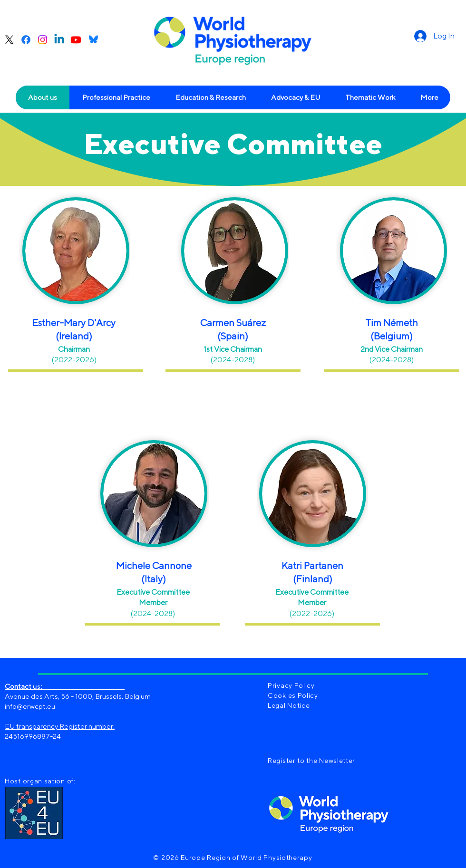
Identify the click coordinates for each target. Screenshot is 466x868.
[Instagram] (43, 40)
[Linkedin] (59, 40)
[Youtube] (76, 40)
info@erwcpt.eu (30, 706)
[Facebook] (26, 40)
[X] (9, 40)
